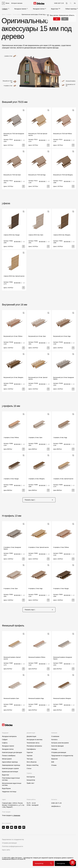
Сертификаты (31, 749)
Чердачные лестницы (9, 792)
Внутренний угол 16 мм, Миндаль (13, 377)
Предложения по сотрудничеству (62, 756)
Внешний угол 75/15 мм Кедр (37, 175)
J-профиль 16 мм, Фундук (11, 479)
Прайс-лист (31, 783)
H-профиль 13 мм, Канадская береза (12, 548)
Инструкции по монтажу (35, 740)
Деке (4, 14)
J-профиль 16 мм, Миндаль (37, 479)
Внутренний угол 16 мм (15, 305)
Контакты (54, 740)
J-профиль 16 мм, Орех (35, 438)
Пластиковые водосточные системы (11, 779)
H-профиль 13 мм (12, 516)
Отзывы (54, 765)
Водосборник (6, 788)
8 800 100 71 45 (56, 803)
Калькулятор (31, 780)
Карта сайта (6, 850)
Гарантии (30, 752)
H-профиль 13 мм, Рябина (61, 547)
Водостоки (55, 9)
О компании (55, 736)
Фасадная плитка (39, 9)
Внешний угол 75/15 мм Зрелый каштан (38, 134)
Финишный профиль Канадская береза (63, 658)
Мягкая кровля (7, 759)
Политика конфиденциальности (13, 846)
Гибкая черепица (71, 9)
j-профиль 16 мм (11, 406)
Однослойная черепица (10, 762)
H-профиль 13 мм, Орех (11, 588)
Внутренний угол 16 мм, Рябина (13, 336)
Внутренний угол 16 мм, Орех (37, 336)
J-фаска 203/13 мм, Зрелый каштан (14, 276)
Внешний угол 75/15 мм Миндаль (63, 175)
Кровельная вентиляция (10, 772)
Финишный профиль (13, 626)
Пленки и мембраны (9, 756)
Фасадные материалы (9, 736)
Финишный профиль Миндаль (62, 698)
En (75, 3)
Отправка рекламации (59, 752)
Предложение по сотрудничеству (13, 839)
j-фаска (6, 203)
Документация (31, 736)
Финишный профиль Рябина (37, 657)
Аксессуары (17, 14)
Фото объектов (32, 762)
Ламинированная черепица (11, 765)
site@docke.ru (56, 806)
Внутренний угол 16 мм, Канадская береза (64, 378)
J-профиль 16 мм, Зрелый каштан (63, 479)
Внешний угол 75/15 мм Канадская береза (14, 134)
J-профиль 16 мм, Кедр (60, 438)
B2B (53, 762)
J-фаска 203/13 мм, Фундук (12, 235)
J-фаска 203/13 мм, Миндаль (62, 235)
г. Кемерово (16, 815)
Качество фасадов (57, 746)
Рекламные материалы (34, 746)
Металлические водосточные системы (12, 784)
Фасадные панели (20, 9)
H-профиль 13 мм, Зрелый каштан (39, 547)
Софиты (5, 743)
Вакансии (54, 759)
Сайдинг (5, 9)
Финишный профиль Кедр (36, 698)
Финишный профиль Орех (11, 698)
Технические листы (33, 743)
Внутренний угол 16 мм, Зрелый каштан (38, 378)
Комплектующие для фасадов (12, 752)
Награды (54, 749)
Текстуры (30, 759)
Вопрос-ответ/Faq (33, 765)
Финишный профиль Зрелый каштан (12, 658)
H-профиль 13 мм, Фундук (61, 588)
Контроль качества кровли (60, 743)
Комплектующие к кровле (10, 768)
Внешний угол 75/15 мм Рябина (63, 134)
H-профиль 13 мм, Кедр (35, 588)
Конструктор (31, 777)
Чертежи (30, 756)
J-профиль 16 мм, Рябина (11, 438)
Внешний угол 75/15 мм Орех (12, 175)
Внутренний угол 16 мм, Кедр (62, 336)
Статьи (29, 768)
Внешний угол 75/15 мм (15, 102)
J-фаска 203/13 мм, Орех (36, 235)
